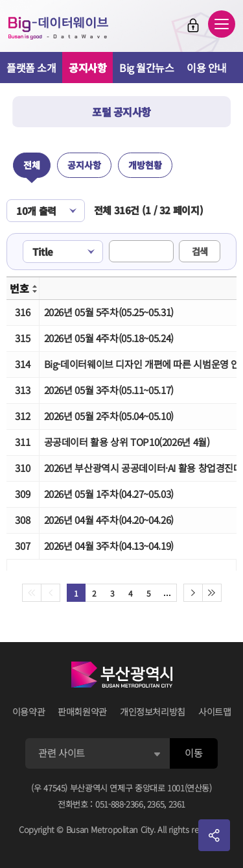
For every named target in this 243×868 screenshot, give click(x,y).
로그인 (193, 25)
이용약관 (29, 712)
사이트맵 (215, 712)
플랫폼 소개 (31, 68)
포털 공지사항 (121, 112)
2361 (177, 804)
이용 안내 (207, 68)
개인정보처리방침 (153, 712)
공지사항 (87, 68)
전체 (32, 165)
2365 (156, 804)
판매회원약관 (82, 712)
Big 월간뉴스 (146, 68)
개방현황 (145, 165)
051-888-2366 (119, 804)
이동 (193, 753)
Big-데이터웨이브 (58, 28)
